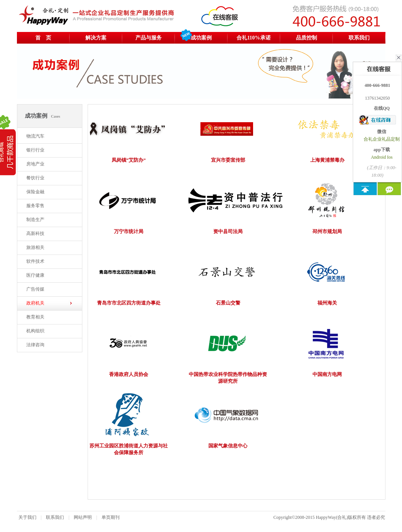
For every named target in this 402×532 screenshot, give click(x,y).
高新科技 (35, 233)
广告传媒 (35, 289)
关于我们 (27, 517)
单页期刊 (111, 517)
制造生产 (35, 220)
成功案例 (201, 38)
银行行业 (35, 150)
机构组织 (35, 331)
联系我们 (359, 38)
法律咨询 (35, 345)
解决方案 (96, 38)
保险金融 (35, 192)
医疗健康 (35, 275)
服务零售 (35, 206)
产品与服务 (149, 38)
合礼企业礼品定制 (382, 139)
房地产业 (35, 164)
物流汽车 (35, 136)
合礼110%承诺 (253, 38)
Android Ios (382, 157)
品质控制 (306, 38)
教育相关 (35, 317)
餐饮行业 (35, 178)
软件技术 (35, 261)
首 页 (43, 38)
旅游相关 (35, 247)
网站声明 (83, 517)
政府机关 (35, 303)
